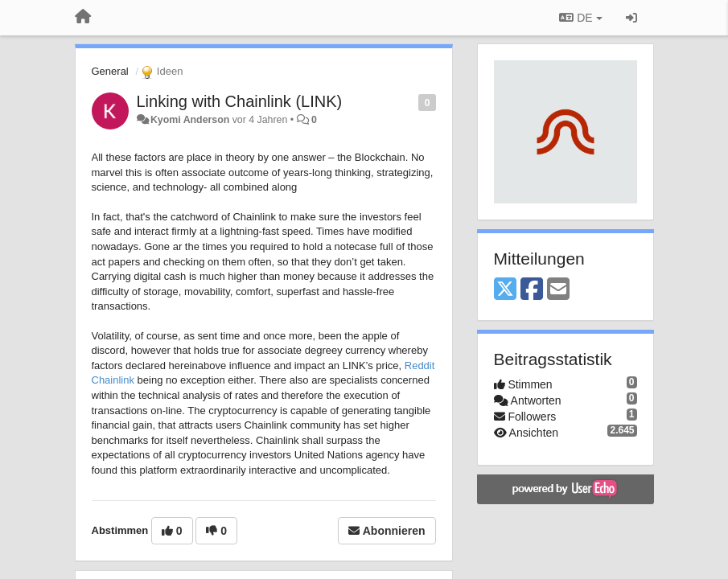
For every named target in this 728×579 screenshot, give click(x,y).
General (110, 71)
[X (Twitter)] (505, 290)
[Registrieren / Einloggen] (631, 18)
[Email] (558, 290)
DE (580, 18)
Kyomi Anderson (190, 120)
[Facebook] (532, 290)
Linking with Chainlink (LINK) (240, 101)
